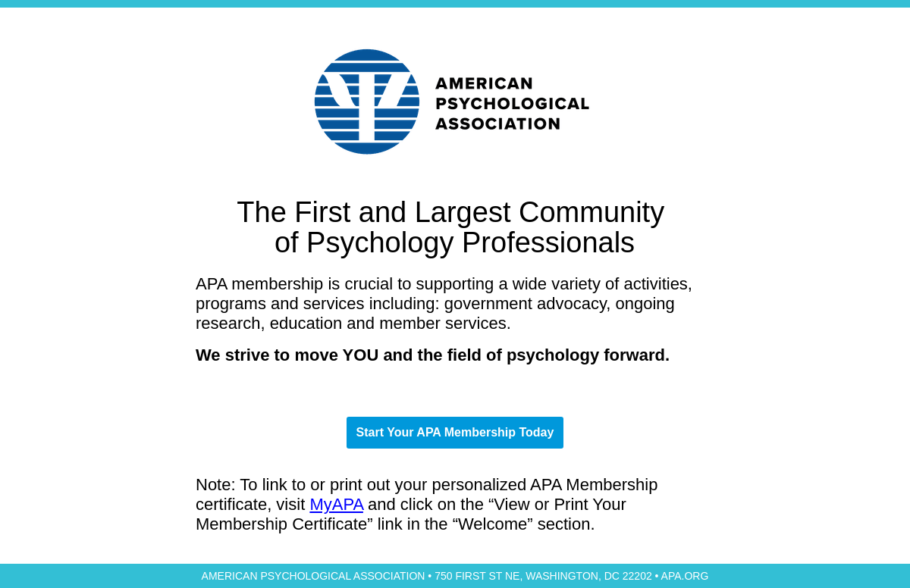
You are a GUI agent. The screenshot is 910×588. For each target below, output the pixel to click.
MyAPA (336, 504)
